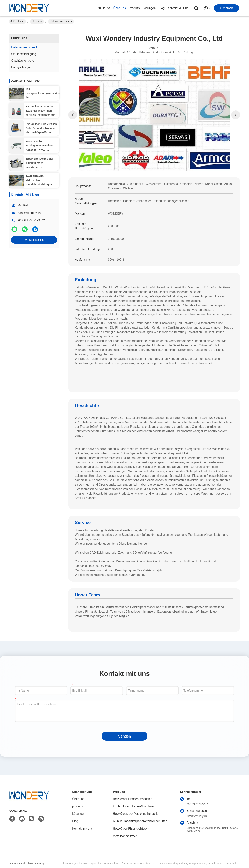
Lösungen (79, 814)
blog (162, 8)
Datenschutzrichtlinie (21, 864)
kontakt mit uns (178, 8)
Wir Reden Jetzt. (34, 240)
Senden (125, 736)
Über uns (119, 8)
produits (134, 8)
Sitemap (40, 864)
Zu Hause (104, 8)
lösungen (149, 8)
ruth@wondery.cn (29, 213)
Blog (75, 821)
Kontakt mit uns (82, 829)
